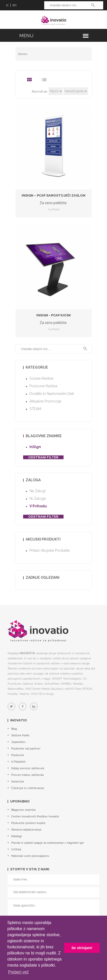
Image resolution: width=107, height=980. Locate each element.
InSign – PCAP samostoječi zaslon (53, 195)
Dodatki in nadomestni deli (52, 394)
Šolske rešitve (41, 378)
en (14, 5)
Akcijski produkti (43, 539)
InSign (35, 447)
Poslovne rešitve (43, 386)
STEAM (35, 409)
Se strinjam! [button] (82, 948)
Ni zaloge (38, 498)
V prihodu (38, 506)
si (7, 5)
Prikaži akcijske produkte (50, 550)
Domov (23, 54)
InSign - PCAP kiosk (54, 315)
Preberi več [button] (18, 972)
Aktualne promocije (45, 401)
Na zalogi (37, 491)
